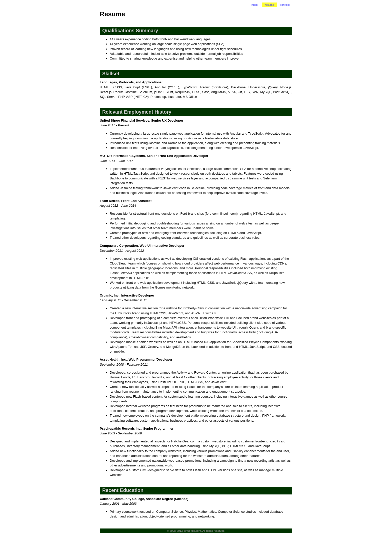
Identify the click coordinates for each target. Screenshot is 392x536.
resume (270, 5)
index (254, 5)
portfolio (285, 5)
